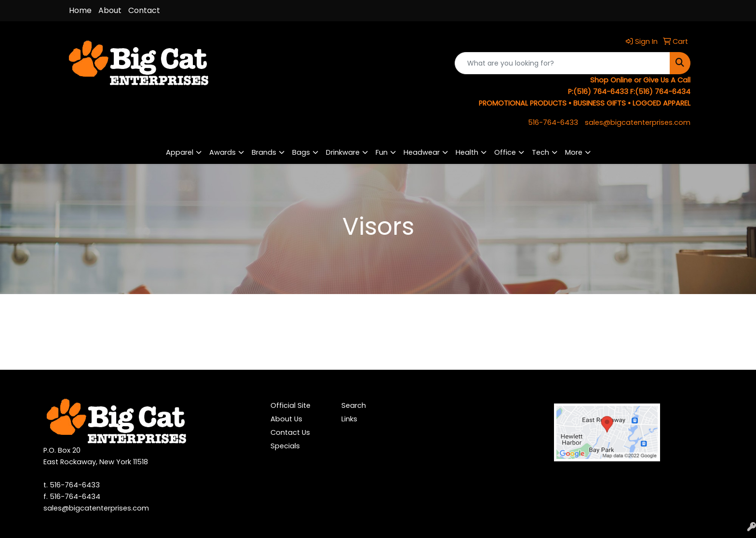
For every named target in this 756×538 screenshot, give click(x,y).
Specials (285, 446)
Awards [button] (223, 152)
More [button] (574, 152)
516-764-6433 (553, 122)
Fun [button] (382, 152)
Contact (144, 10)
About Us (286, 419)
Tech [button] (540, 152)
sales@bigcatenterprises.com (638, 122)
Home (80, 10)
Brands (264, 152)
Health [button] (467, 152)
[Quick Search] (562, 63)
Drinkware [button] (343, 152)
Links (349, 419)
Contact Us (290, 432)
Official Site (290, 405)
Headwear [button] (422, 152)
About (110, 10)
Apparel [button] (180, 152)
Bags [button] (301, 152)
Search (354, 405)
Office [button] (505, 152)
